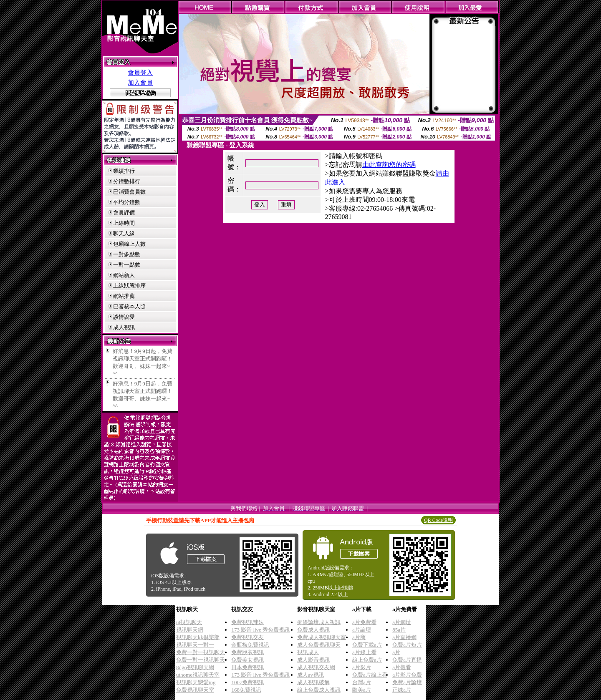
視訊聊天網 (190, 630)
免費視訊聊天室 (195, 690)
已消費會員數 (129, 192)
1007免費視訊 (247, 682)
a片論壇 (362, 630)
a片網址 (402, 622)
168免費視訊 (246, 690)
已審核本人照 (129, 306)
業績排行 (124, 171)
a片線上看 (364, 652)
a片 (396, 652)
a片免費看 (364, 622)
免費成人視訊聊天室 (322, 637)
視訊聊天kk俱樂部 (198, 637)
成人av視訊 (311, 675)
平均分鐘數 (127, 202)
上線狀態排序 (129, 286)
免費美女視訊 (247, 660)
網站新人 (124, 275)
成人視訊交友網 (316, 667)
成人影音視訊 (313, 660)
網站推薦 (124, 296)
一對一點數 (127, 265)
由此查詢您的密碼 (389, 165)
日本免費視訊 (247, 667)
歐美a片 (362, 690)
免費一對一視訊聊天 (201, 652)
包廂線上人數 (129, 244)
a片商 (359, 637)
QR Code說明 (438, 520)
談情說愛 (124, 317)
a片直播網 (404, 637)
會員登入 (140, 73)
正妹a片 (402, 690)
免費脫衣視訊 (247, 652)
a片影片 (362, 667)
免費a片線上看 (370, 675)
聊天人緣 (124, 233)
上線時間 (124, 223)
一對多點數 (127, 254)
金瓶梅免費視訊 (250, 645)
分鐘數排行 (127, 181)
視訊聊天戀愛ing (196, 682)
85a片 (399, 630)
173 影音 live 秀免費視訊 (260, 630)
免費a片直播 (407, 660)
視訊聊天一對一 (195, 645)
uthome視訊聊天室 (198, 675)
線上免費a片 (367, 660)
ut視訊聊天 (189, 622)
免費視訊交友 (247, 637)
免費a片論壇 (407, 682)
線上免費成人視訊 (319, 690)
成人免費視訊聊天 (319, 645)
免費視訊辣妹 (247, 622)
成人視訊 (124, 327)
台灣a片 (362, 682)
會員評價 (124, 213)
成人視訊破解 (313, 682)
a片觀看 (402, 667)
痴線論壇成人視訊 (319, 622)
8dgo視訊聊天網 (195, 667)
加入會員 (140, 83)
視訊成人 (308, 652)
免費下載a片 (367, 645)
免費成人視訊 (313, 630)
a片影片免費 (407, 675)
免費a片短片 (407, 645)
